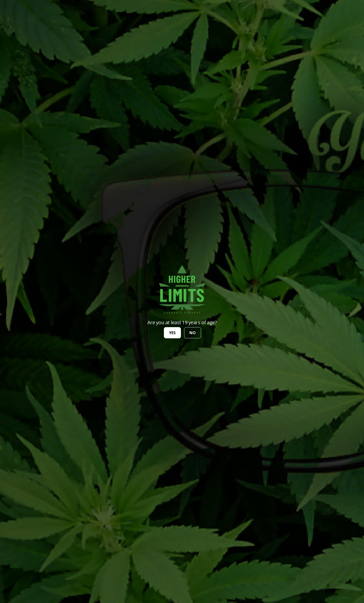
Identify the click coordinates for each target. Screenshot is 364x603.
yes (172, 333)
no (193, 333)
